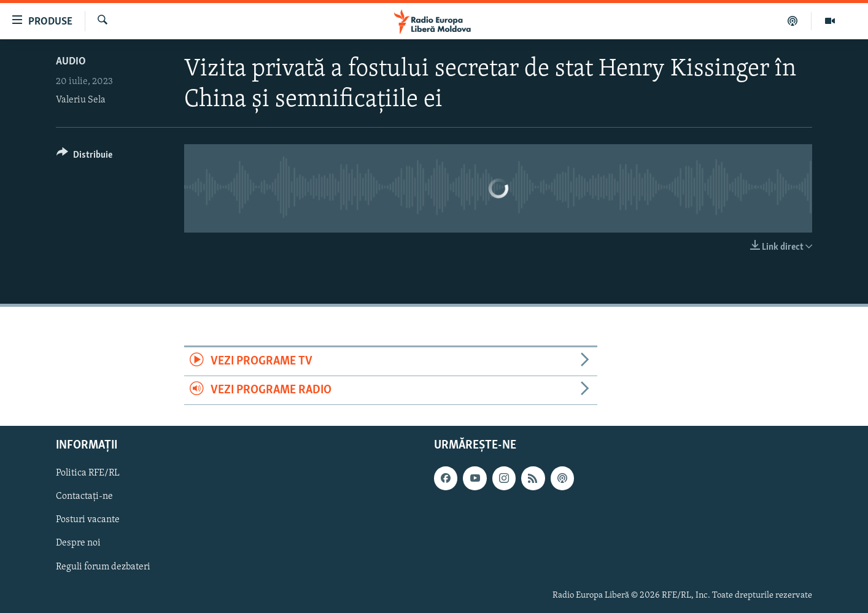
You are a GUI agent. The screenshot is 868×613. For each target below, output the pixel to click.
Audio (71, 62)
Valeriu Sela (81, 100)
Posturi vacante (88, 520)
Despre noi (78, 544)
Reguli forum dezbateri (103, 567)
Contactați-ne (84, 497)
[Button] (84, 157)
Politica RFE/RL (88, 474)
